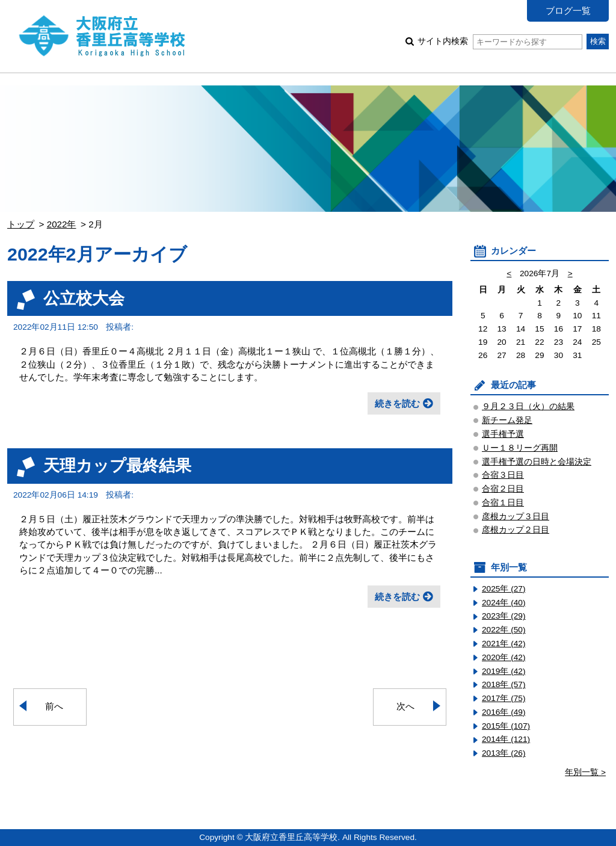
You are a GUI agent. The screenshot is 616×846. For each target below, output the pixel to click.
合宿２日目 (503, 489)
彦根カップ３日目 (516, 517)
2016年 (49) (504, 712)
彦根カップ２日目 (516, 530)
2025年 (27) (504, 589)
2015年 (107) (506, 726)
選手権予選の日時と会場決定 (537, 462)
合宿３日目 (503, 475)
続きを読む (397, 403)
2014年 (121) (506, 739)
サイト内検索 (500, 41)
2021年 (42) (504, 644)
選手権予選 (503, 434)
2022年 (62, 224)
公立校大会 (84, 298)
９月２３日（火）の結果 (528, 406)
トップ (21, 224)
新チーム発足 (507, 420)
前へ (54, 706)
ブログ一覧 (568, 11)
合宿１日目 (503, 503)
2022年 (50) (504, 630)
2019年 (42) (504, 671)
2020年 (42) (504, 657)
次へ (405, 706)
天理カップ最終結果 (117, 465)
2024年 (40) (504, 603)
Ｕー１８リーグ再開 (520, 448)
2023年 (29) (504, 616)
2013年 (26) (504, 753)
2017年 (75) (504, 698)
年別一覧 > (585, 772)
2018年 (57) (504, 684)
